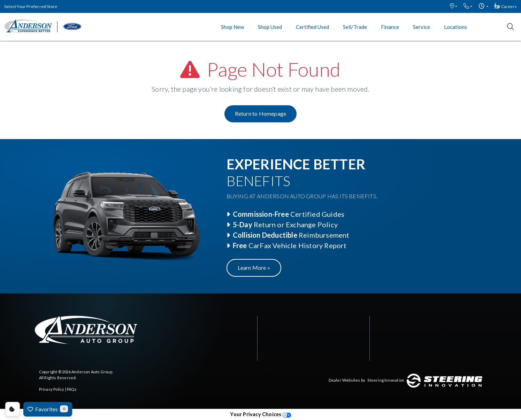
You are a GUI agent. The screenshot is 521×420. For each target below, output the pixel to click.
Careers (506, 6)
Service (422, 27)
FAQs (72, 389)
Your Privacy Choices (260, 414)
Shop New (232, 27)
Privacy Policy (52, 389)
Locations (455, 27)
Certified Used (312, 27)
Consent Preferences (13, 409)
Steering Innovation (386, 380)
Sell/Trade (355, 27)
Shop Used (270, 27)
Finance (390, 27)
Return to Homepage (261, 113)
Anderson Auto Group (92, 372)
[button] (454, 6)
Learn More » (254, 268)
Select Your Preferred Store (31, 6)
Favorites (48, 409)
